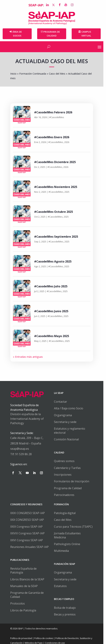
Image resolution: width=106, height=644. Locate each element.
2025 (67, 192)
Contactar (62, 402)
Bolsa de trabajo (66, 604)
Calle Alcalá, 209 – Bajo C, (27, 438)
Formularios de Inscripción (73, 481)
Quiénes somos (66, 461)
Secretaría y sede (67, 422)
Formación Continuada (33, 74)
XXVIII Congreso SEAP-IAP (28, 533)
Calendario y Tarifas (69, 468)
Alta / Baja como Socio (70, 408)
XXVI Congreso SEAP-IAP (27, 540)
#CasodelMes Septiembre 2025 (56, 237)
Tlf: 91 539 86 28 (21, 454)
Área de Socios (18, 34)
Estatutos (62, 582)
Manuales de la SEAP (24, 582)
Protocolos (18, 600)
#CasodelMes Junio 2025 (52, 311)
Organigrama (64, 415)
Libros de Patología (24, 606)
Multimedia (63, 547)
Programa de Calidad (69, 488)
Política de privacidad (22, 634)
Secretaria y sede (67, 575)
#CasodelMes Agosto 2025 (53, 261)
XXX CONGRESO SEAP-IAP (27, 520)
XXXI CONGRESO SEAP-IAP (28, 513)
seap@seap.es (20, 449)
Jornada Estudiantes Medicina (75, 533)
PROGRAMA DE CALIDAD (53, 34)
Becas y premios (66, 611)
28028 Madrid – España (26, 443)
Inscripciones (64, 475)
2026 (67, 142)
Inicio (14, 74)
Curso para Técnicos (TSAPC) (75, 527)
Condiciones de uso (55, 639)
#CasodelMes (57, 117)
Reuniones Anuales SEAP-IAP (30, 547)
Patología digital (66, 513)
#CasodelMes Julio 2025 (51, 286)
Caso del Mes (57, 74)
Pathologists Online (68, 540)
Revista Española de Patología (31, 569)
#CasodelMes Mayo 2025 (52, 336)
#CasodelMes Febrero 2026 (54, 112)
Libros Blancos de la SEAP (28, 575)
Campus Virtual (88, 34)
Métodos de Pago (34, 639)
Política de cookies (44, 634)
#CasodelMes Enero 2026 (52, 137)
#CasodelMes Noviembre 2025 (56, 187)
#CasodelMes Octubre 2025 (54, 212)
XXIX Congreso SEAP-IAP (27, 527)
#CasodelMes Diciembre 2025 (55, 162)
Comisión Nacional (68, 439)
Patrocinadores (66, 495)
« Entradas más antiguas (28, 357)
